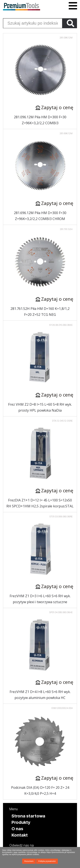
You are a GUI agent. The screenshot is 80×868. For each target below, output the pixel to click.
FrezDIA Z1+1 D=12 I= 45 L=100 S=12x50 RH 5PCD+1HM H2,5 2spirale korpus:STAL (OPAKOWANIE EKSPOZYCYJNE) (40, 503)
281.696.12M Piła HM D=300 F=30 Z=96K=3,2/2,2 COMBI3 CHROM (40, 216)
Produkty (21, 822)
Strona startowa (28, 816)
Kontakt (20, 835)
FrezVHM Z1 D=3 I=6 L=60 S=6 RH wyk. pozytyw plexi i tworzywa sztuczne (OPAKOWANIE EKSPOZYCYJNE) (40, 599)
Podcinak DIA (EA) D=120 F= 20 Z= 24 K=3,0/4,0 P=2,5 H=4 (40, 790)
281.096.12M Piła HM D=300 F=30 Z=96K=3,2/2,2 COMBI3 (40, 120)
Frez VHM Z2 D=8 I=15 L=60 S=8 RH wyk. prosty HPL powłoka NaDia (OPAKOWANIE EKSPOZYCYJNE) (40, 408)
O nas (17, 829)
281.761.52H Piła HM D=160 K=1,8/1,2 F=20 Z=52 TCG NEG (40, 312)
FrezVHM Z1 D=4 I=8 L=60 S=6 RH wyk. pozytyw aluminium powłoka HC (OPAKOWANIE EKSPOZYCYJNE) (40, 695)
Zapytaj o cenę (57, 107)
